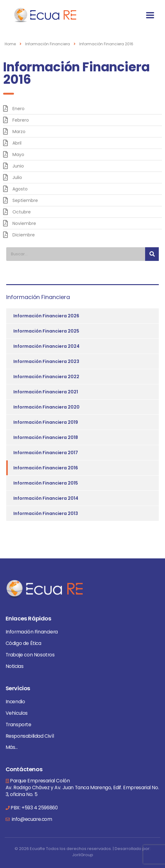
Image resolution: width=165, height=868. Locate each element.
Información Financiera (32, 632)
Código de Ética (23, 643)
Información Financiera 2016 (46, 468)
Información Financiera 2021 (46, 392)
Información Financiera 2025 (46, 331)
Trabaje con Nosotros (30, 655)
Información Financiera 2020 (46, 407)
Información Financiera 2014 (46, 498)
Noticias (15, 666)
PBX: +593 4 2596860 (34, 808)
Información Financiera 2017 (46, 453)
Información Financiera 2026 (46, 316)
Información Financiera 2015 (46, 483)
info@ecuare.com (31, 819)
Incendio (15, 702)
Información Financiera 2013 (46, 513)
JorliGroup (83, 855)
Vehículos (17, 713)
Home (10, 44)
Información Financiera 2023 (46, 361)
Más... (12, 747)
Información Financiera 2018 (46, 437)
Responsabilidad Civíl (30, 736)
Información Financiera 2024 (46, 346)
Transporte (18, 725)
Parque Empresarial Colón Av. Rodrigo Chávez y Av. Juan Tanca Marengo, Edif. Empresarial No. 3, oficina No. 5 (82, 787)
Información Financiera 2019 (46, 422)
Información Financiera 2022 (46, 377)
